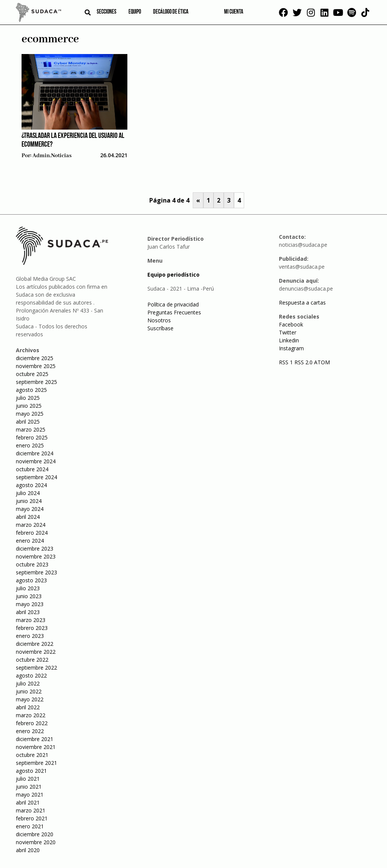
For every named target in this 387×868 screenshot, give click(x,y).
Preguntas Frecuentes (174, 312)
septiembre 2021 (36, 763)
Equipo (135, 12)
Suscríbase (160, 328)
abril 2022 (28, 707)
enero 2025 (30, 445)
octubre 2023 (32, 564)
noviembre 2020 (36, 842)
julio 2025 (28, 398)
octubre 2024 (32, 469)
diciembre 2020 (35, 834)
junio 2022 (29, 691)
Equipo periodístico (173, 275)
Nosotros (159, 320)
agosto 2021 (31, 771)
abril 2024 (28, 517)
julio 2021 (28, 779)
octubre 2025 (32, 374)
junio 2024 (29, 501)
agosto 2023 (31, 580)
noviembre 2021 (36, 747)
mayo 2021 (30, 795)
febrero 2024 (32, 533)
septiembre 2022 (36, 668)
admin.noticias (52, 156)
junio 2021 (29, 787)
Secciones (107, 12)
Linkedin (289, 340)
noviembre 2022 (36, 652)
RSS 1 (287, 362)
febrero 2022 (32, 723)
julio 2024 (28, 493)
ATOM (322, 362)
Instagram (291, 348)
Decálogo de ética (171, 12)
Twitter (288, 332)
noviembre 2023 (36, 556)
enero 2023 (30, 636)
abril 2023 (28, 612)
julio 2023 (28, 588)
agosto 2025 (31, 390)
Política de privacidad (173, 304)
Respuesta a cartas (302, 302)
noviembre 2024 (36, 461)
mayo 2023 (30, 604)
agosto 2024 (31, 485)
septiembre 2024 (36, 477)
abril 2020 (28, 850)
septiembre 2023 (36, 572)
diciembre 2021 (35, 739)
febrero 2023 (32, 628)
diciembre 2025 (35, 358)
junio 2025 (29, 406)
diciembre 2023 (35, 548)
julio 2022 (28, 683)
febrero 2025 (32, 437)
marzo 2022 (31, 715)
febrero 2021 (32, 818)
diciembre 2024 (35, 453)
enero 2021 (30, 826)
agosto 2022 (31, 675)
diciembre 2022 (35, 644)
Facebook (291, 324)
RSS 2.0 (303, 362)
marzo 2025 (31, 429)
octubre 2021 (32, 755)
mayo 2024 (30, 509)
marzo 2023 (31, 620)
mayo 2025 (30, 414)
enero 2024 (30, 541)
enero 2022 (30, 731)
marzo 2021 (31, 810)
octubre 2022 (32, 660)
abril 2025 (28, 422)
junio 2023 (29, 596)
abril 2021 (28, 802)
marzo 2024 (31, 525)
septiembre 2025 (36, 382)
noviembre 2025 (36, 366)
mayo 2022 (30, 699)
